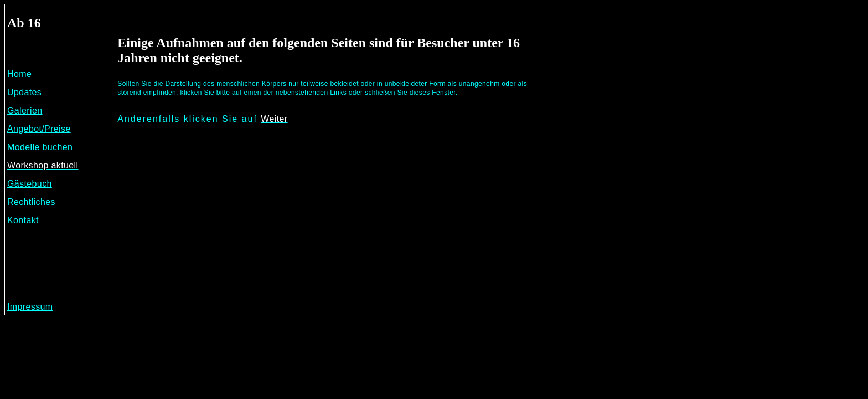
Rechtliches (31, 202)
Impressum (30, 307)
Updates (24, 92)
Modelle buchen (40, 147)
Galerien (25, 111)
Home (19, 74)
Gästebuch (30, 184)
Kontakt (23, 220)
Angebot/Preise (39, 129)
